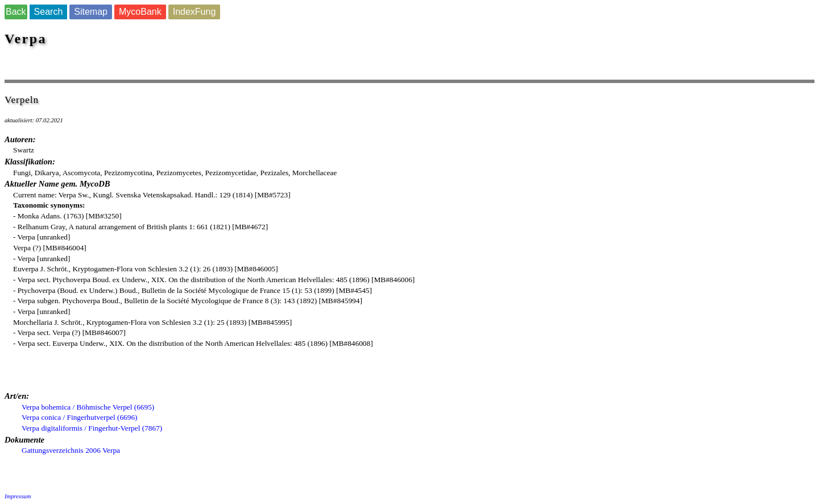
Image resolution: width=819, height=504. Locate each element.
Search (49, 12)
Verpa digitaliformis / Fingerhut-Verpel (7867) (92, 428)
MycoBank (140, 12)
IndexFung (195, 12)
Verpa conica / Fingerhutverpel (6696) (80, 417)
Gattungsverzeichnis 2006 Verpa (71, 450)
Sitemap (91, 12)
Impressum (18, 496)
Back (16, 12)
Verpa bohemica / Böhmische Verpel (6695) (88, 407)
